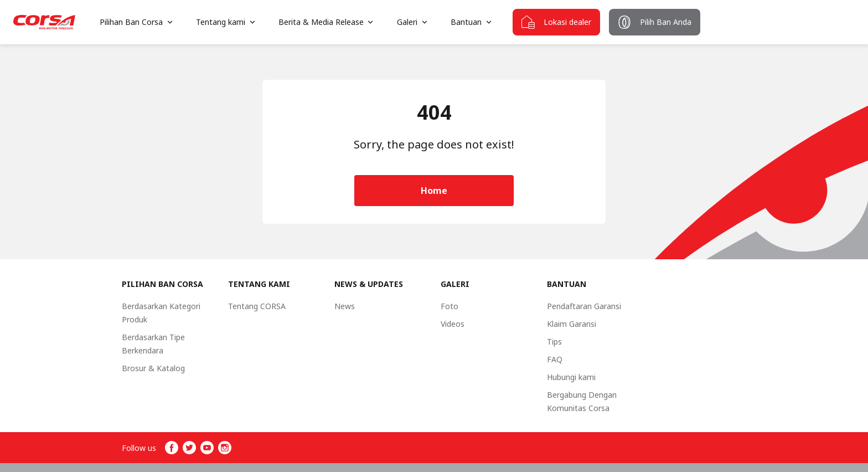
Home (434, 191)
